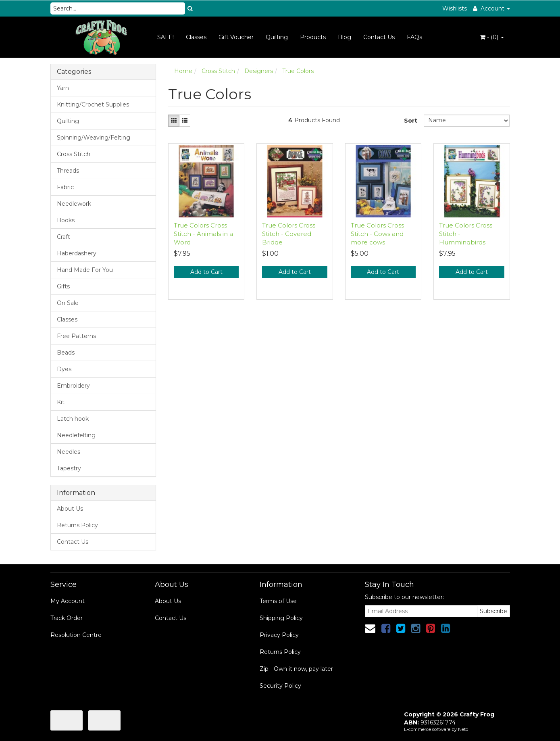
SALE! (166, 37)
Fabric (65, 187)
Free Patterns (76, 336)
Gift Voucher (236, 37)
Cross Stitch (74, 154)
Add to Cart (206, 272)
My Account (68, 601)
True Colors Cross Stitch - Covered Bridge (289, 234)
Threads (68, 171)
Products (313, 37)
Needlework (74, 204)
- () (492, 37)
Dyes (64, 369)
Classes (196, 37)
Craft (63, 237)
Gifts (63, 286)
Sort (411, 121)
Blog (345, 37)
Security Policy (280, 686)
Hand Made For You (85, 270)
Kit (61, 402)
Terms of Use (278, 601)
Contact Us (379, 37)
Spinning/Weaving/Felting (94, 138)
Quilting (277, 37)
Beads (66, 353)
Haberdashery (77, 253)
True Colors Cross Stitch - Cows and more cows (377, 234)
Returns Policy (77, 525)
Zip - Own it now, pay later (296, 669)
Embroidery (73, 386)
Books (66, 220)
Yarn (63, 88)
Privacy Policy (279, 635)
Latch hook (73, 419)
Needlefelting (76, 435)
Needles (69, 452)
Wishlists (455, 8)
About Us (70, 509)
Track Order (67, 618)
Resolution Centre (76, 635)
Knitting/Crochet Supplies (93, 104)
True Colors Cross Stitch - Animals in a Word (203, 234)
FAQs (414, 37)
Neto (463, 729)
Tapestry (69, 468)
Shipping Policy (281, 618)
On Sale (68, 303)
